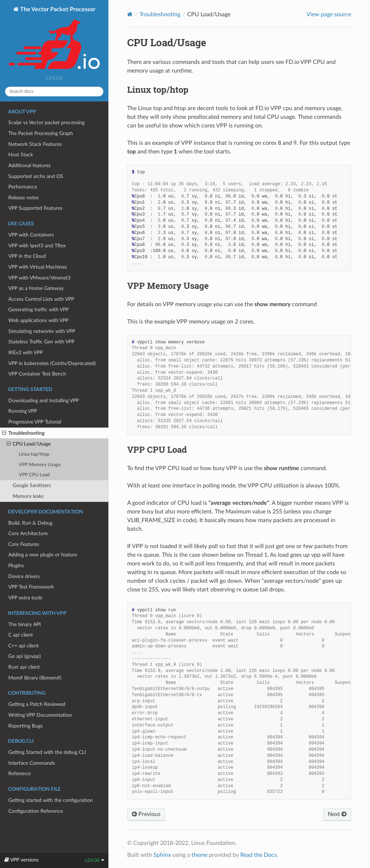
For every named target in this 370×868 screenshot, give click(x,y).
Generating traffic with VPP (38, 310)
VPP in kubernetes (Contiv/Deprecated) (52, 363)
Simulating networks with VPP (42, 331)
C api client (21, 635)
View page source (329, 14)
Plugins (16, 566)
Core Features (24, 544)
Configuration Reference (36, 811)
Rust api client (24, 667)
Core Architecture (28, 533)
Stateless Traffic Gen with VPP (41, 342)
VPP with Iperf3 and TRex (37, 246)
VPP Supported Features (35, 208)
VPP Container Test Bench (37, 374)
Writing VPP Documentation (40, 715)
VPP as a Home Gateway (36, 288)
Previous (146, 814)
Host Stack (21, 155)
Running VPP (23, 411)
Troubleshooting (23, 433)
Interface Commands (32, 763)
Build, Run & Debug (30, 523)
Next (337, 814)
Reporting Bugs (25, 726)
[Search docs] (54, 92)
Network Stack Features (35, 144)
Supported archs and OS (36, 176)
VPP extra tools (25, 598)
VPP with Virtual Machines (38, 267)
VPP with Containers (31, 235)
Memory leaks (28, 496)
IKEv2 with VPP (25, 353)
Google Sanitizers (32, 485)
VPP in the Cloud (27, 256)
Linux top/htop (34, 454)
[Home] (130, 14)
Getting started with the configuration (51, 800)
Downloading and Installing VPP (44, 401)
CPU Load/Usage (29, 444)
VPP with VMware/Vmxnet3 (39, 278)
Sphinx (162, 855)
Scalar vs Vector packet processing (46, 123)
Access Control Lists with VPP (41, 299)
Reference (20, 774)
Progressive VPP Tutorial (35, 422)
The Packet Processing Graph (41, 133)
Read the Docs (259, 855)
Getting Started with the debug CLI (47, 752)
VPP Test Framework (31, 587)
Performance (23, 187)
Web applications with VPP (38, 320)
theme (199, 855)
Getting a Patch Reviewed (37, 704)
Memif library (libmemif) (35, 678)
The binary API (25, 624)
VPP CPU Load (34, 475)
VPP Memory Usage (40, 465)
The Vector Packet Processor (54, 39)
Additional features (29, 166)
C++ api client (23, 646)
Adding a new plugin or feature (43, 555)
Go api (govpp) (25, 656)
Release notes (23, 198)
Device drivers (24, 576)
